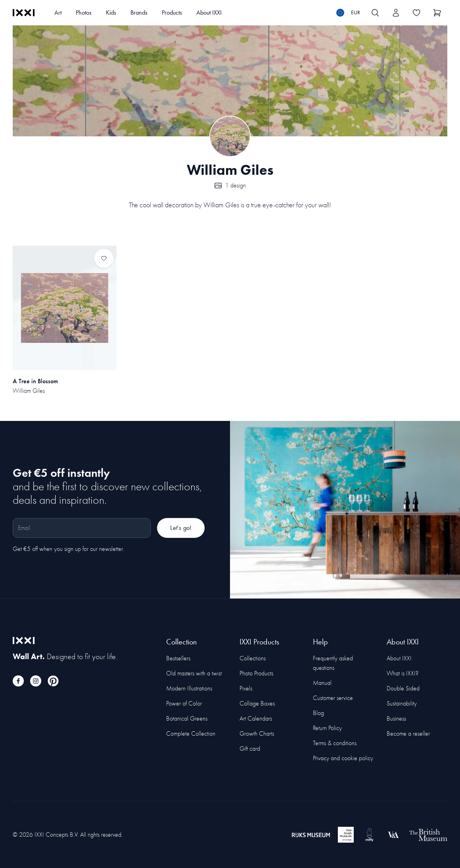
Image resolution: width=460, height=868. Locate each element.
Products (172, 12)
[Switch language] (348, 13)
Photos (84, 12)
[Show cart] (437, 13)
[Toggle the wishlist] (416, 13)
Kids (111, 12)
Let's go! (181, 528)
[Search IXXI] (375, 13)
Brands (139, 12)
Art (58, 12)
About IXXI (209, 12)
